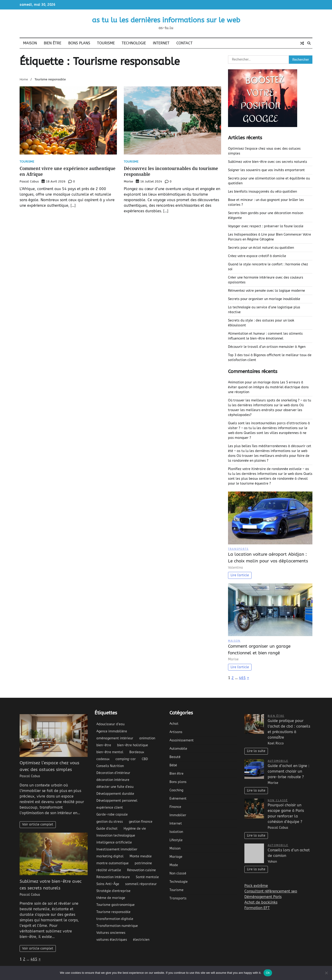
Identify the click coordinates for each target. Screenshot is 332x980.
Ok (268, 973)
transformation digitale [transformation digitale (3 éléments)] (115, 919)
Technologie (134, 43)
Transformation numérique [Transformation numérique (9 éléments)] (117, 926)
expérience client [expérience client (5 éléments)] (110, 808)
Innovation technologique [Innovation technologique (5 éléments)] (116, 836)
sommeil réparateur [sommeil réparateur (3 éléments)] (141, 884)
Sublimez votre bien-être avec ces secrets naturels (268, 162)
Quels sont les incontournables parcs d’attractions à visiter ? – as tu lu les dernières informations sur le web (269, 428)
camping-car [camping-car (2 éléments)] (126, 759)
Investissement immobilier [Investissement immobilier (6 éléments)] (117, 849)
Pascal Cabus (29, 181)
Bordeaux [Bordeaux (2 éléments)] (137, 752)
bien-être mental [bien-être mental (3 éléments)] (110, 752)
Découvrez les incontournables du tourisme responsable (171, 171)
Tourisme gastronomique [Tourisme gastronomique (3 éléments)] (116, 905)
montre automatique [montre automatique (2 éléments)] (113, 863)
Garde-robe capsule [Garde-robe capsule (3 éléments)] (112, 815)
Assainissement (182, 740)
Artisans (176, 732)
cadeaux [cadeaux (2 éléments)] (103, 759)
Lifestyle (176, 840)
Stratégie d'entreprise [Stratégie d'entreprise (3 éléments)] (113, 891)
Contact (184, 43)
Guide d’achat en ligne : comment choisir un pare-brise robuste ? (289, 771)
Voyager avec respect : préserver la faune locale (266, 226)
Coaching (176, 790)
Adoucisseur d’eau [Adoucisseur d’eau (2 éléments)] (110, 724)
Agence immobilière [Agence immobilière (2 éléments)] (112, 731)
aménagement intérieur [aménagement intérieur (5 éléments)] (115, 738)
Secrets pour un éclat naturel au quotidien (261, 248)
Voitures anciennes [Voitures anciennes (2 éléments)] (111, 933)
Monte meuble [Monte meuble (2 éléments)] (141, 856)
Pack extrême (256, 886)
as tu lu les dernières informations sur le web (166, 20)
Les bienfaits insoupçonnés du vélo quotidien (262, 192)
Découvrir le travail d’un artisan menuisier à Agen (267, 347)
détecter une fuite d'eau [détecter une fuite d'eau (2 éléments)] (115, 787)
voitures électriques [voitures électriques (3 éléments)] (112, 940)
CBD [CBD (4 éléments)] (145, 759)
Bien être (53, 43)
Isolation (176, 832)
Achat (174, 724)
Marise (128, 181)
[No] (326, 973)
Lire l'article (240, 575)
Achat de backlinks (261, 902)
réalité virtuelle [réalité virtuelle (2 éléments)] (109, 870)
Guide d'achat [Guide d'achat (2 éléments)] (107, 829)
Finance (175, 807)
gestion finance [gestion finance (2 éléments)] (141, 822)
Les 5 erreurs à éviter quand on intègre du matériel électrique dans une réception (268, 387)
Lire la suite (256, 751)
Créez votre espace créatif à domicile (257, 256)
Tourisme (106, 43)
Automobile (178, 749)
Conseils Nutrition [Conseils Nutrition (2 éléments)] (110, 766)
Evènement (178, 799)
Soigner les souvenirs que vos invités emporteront (266, 170)
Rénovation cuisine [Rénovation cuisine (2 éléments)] (141, 870)
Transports (238, 549)
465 (242, 678)
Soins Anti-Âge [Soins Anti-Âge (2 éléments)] (108, 884)
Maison (30, 43)
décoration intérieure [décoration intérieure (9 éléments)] (113, 780)
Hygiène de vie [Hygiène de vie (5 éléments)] (135, 829)
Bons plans (79, 43)
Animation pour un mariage (249, 382)
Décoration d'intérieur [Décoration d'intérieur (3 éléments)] (113, 773)
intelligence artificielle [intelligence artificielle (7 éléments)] (114, 842)
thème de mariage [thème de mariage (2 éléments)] (111, 898)
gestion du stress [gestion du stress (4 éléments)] (110, 822)
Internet (161, 43)
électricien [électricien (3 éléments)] (141, 940)
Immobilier (178, 815)
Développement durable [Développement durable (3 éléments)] (115, 794)
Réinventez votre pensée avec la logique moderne (267, 291)
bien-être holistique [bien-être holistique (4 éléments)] (133, 745)
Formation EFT (257, 908)
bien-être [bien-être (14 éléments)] (104, 745)
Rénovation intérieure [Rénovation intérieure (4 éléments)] (113, 877)
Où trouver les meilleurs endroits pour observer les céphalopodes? (266, 410)
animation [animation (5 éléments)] (147, 738)
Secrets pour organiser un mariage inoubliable (264, 299)
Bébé (173, 765)
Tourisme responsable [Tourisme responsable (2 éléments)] (113, 912)
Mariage (176, 857)
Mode (174, 865)
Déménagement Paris (263, 897)
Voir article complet (38, 824)
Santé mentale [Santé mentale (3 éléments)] (147, 877)
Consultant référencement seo (271, 891)
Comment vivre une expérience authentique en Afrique (68, 171)
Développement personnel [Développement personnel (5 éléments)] (117, 801)
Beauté (175, 757)
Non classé (178, 873)
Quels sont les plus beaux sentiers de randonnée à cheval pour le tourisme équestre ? (270, 479)
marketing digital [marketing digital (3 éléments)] (110, 856)
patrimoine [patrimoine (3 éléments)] (143, 863)
